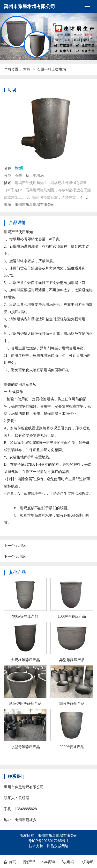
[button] (7, 36)
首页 (27, 69)
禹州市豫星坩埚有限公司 (29, 6)
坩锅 (22, 546)
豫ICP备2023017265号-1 (49, 841)
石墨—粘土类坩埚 (51, 69)
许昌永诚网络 (58, 846)
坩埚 (22, 557)
